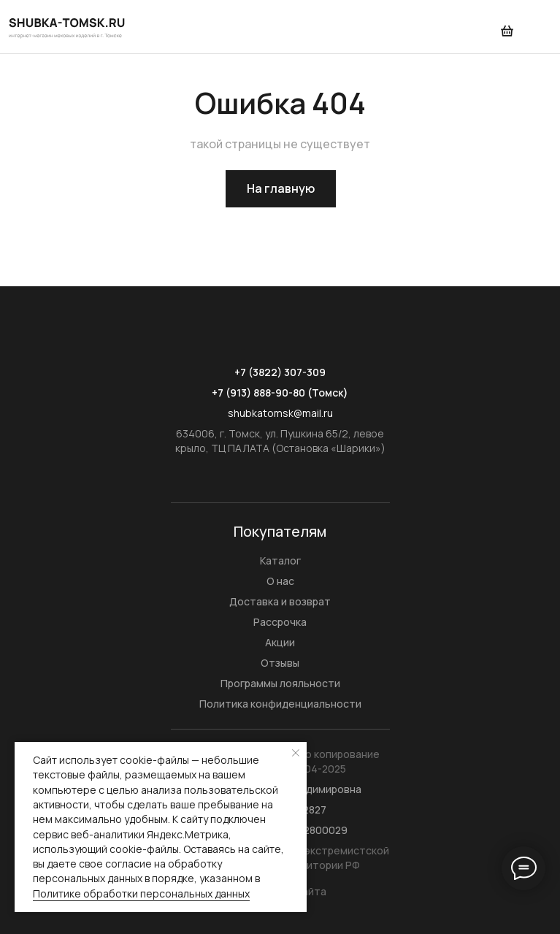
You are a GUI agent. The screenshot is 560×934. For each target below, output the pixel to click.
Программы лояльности (280, 683)
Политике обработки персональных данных (141, 893)
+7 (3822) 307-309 (280, 372)
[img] (68, 27)
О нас (280, 581)
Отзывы (280, 663)
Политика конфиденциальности (280, 704)
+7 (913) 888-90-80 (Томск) (280, 393)
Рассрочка (280, 622)
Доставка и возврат (280, 601)
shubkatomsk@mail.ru (280, 413)
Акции (280, 642)
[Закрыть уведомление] (296, 753)
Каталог (280, 560)
